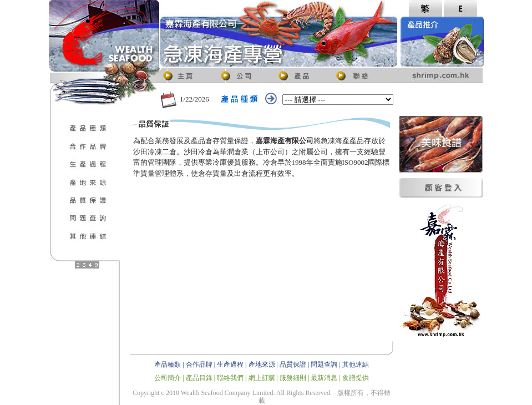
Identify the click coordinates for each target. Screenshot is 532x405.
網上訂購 (262, 378)
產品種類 (168, 364)
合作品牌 (199, 364)
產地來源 (262, 364)
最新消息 (324, 378)
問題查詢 (324, 364)
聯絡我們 (230, 378)
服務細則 (293, 378)
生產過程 (230, 364)
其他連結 (356, 364)
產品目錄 (199, 378)
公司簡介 (168, 378)
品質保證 (293, 364)
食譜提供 (356, 378)
